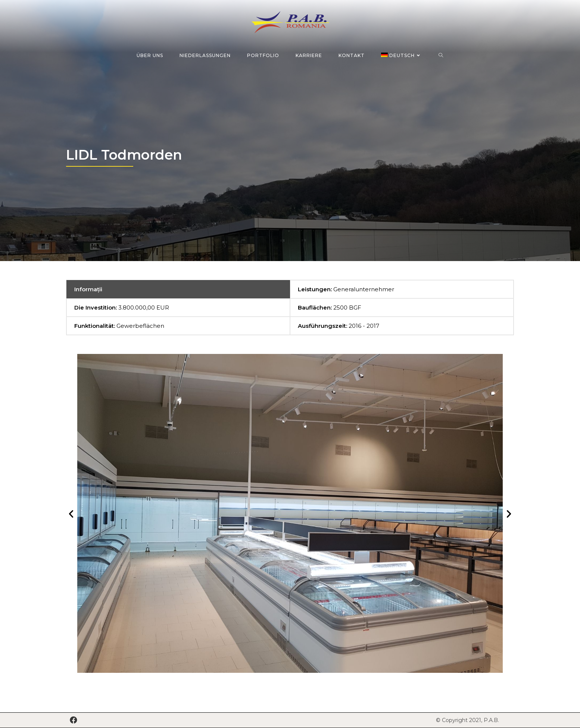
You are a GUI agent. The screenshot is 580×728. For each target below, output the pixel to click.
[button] (71, 513)
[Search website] (441, 56)
